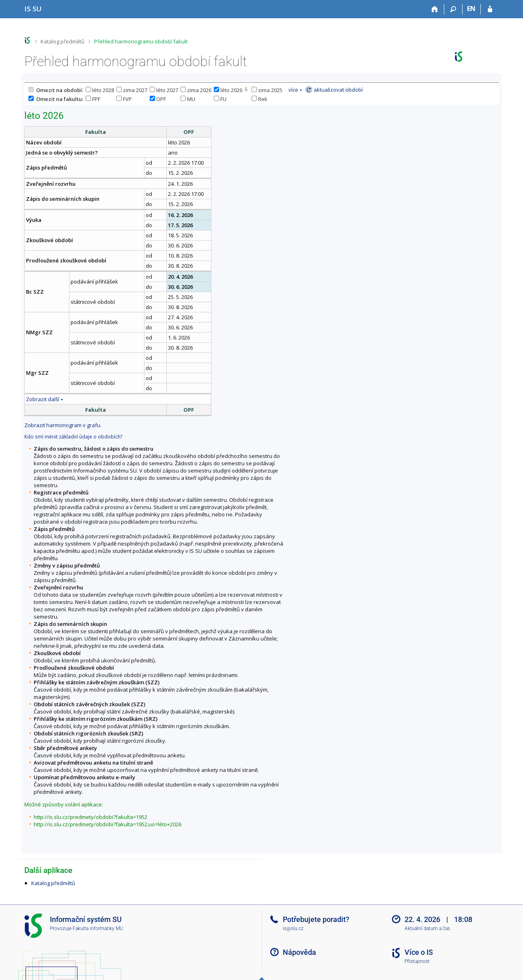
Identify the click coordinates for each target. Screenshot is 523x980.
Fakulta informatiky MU (98, 928)
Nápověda (299, 952)
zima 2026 (196, 90)
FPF (93, 99)
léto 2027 (164, 90)
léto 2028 (100, 90)
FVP (124, 99)
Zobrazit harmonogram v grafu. (63, 425)
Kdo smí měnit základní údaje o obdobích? (73, 436)
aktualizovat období (338, 90)
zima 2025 (267, 90)
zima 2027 (132, 90)
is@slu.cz (293, 928)
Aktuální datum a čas (427, 928)
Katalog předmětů (62, 41)
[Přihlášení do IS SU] (490, 9)
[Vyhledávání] (453, 9)
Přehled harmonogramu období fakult (141, 41)
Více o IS (419, 952)
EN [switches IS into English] (471, 9)
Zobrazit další (43, 399)
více (293, 90)
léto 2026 (228, 90)
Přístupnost (417, 961)
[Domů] (435, 9)
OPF (158, 99)
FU (220, 99)
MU (188, 99)
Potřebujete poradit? (316, 919)
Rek (259, 99)
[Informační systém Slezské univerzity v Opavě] (33, 9)
